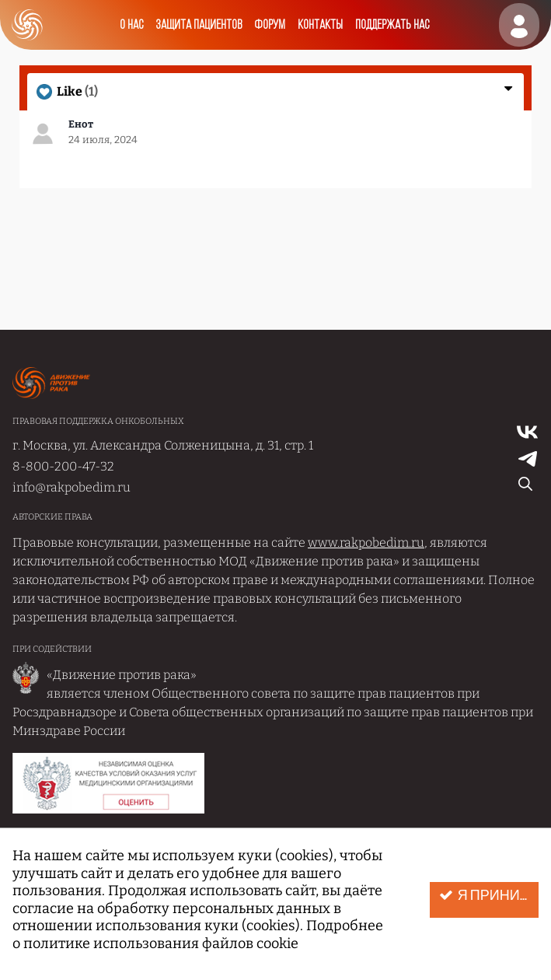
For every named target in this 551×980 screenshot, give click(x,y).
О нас (131, 25)
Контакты (320, 25)
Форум (270, 25)
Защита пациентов (199, 25)
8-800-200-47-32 (63, 466)
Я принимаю (489, 896)
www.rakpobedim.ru (366, 542)
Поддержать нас (392, 25)
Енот (81, 124)
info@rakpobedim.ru (71, 487)
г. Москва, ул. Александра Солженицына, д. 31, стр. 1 (163, 445)
